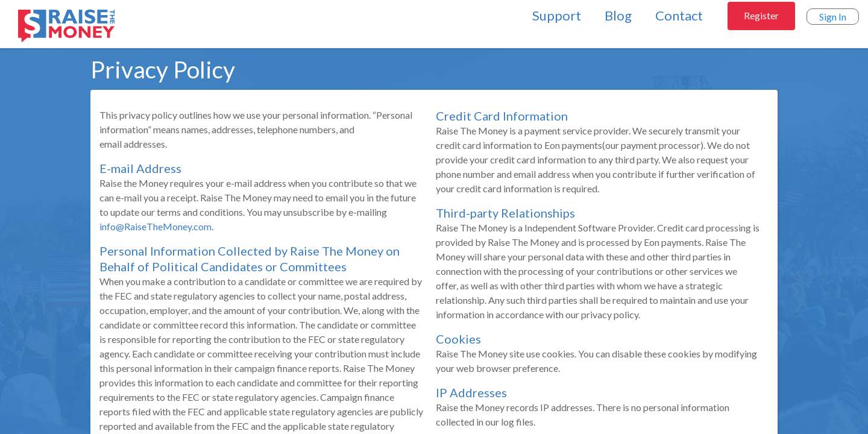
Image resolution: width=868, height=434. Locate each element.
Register (761, 15)
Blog (618, 15)
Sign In (833, 17)
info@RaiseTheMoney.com (156, 226)
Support (557, 15)
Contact (679, 15)
